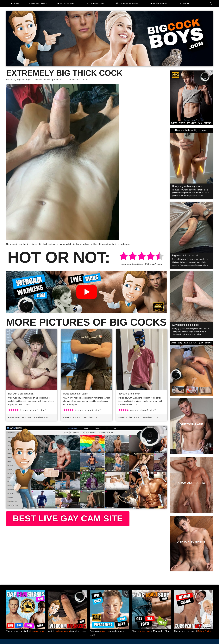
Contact (186, 3)
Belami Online (204, 631)
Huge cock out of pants (75, 394)
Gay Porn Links (98, 3)
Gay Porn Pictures (130, 3)
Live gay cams (39, 3)
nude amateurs (62, 631)
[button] (211, 3)
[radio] (124, 257)
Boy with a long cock (129, 394)
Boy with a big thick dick (21, 394)
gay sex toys (144, 631)
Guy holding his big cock (186, 325)
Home (16, 3)
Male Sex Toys (68, 3)
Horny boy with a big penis (187, 186)
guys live (105, 631)
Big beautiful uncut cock (185, 256)
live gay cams (37, 631)
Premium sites (161, 3)
